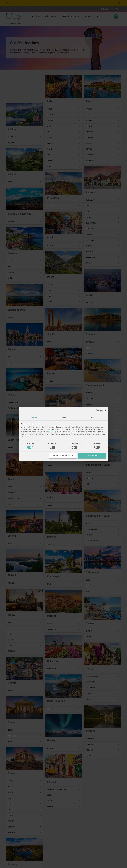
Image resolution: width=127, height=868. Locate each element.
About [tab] (93, 417)
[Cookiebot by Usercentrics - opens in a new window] (97, 411)
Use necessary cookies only (63, 456)
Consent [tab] (34, 417)
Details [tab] (63, 417)
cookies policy (51, 432)
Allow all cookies (92, 456)
